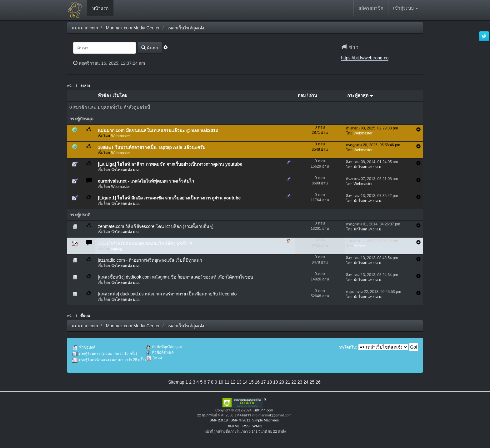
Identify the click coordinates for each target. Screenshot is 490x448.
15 (251, 382)
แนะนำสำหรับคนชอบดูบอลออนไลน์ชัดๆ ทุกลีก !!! (145, 243)
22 (294, 382)
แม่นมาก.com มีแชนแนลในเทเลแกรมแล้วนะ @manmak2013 (158, 130)
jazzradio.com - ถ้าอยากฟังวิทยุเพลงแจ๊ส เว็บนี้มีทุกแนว (150, 260)
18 (269, 382)
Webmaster (121, 136)
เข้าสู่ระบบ (406, 8)
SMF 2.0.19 (219, 420)
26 (318, 382)
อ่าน (313, 95)
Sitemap (176, 382)
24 (306, 382)
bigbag (117, 249)
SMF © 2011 (240, 420)
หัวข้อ (103, 95)
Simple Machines (265, 420)
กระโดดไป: (348, 347)
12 (233, 382)
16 (257, 382)
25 (312, 382)
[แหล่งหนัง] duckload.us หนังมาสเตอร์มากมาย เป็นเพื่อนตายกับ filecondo (167, 294)
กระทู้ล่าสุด (360, 95)
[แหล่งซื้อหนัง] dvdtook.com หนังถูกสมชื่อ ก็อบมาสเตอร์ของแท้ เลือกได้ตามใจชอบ (175, 277)
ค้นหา (150, 48)
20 (282, 382)
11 (227, 382)
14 (245, 382)
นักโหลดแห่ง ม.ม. (126, 170)
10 (221, 382)
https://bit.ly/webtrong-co (365, 58)
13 (239, 382)
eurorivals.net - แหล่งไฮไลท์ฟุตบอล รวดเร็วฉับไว (146, 181)
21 (288, 382)
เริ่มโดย (120, 95)
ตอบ (302, 95)
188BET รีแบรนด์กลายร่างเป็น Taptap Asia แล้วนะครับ (152, 147)
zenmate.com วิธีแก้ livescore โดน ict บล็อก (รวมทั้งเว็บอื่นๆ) (156, 226)
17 (263, 382)
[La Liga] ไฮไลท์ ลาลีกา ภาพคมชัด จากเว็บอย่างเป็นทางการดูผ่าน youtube (170, 164)
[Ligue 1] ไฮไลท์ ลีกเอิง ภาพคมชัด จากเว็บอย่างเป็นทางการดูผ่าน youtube (169, 198)
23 (300, 382)
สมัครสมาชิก (371, 8)
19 (276, 382)
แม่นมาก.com (263, 410)
